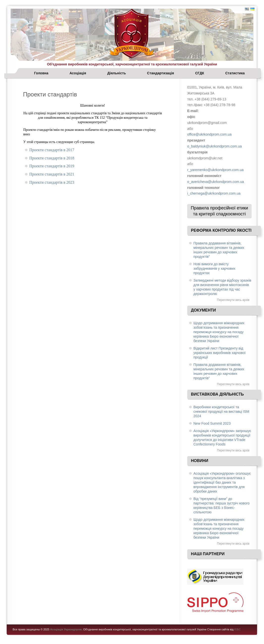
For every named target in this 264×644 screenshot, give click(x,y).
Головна (41, 73)
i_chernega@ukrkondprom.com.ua (214, 193)
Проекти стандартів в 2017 (52, 150)
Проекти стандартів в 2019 (52, 166)
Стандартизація (161, 73)
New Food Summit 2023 (212, 423)
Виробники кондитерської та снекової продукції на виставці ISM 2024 (221, 411)
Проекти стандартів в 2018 (52, 158)
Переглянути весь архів (233, 300)
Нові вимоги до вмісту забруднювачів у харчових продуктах (214, 268)
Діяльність (117, 73)
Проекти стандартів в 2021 (52, 174)
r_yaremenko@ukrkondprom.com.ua (215, 170)
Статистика (235, 73)
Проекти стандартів (50, 94)
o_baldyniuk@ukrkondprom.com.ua (214, 146)
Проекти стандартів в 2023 (52, 182)
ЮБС (238, 629)
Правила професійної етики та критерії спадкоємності (219, 211)
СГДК (200, 73)
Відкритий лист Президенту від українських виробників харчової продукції (220, 353)
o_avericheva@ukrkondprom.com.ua (216, 182)
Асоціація (78, 73)
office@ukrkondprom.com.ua (209, 134)
